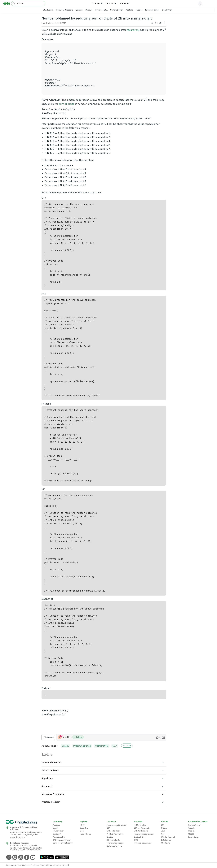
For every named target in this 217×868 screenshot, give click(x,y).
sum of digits (66, 104)
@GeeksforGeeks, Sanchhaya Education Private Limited (29, 865)
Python (164, 828)
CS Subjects (165, 843)
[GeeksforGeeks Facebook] (26, 857)
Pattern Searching (82, 746)
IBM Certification (140, 825)
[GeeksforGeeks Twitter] (20, 857)
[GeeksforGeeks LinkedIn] (9, 857)
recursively (133, 30)
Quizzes (79, 10)
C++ (163, 834)
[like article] (158, 737)
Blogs (82, 831)
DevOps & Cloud (140, 837)
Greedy (65, 746)
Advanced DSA (101, 10)
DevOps (110, 837)
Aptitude (129, 10)
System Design (117, 10)
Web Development (141, 831)
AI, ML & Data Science (115, 834)
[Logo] (7, 3)
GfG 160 (191, 834)
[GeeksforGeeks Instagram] (14, 857)
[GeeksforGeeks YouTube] (32, 857)
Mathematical (102, 746)
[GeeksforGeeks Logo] (27, 823)
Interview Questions (65, 10)
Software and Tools (114, 846)
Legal (55, 828)
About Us (56, 825)
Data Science (166, 840)
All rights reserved (61, 865)
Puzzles (139, 10)
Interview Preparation (115, 843)
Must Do (89, 10)
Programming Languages (117, 825)
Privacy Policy (58, 831)
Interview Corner (152, 10)
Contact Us (57, 834)
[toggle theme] (200, 3)
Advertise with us (59, 837)
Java (163, 831)
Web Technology (113, 831)
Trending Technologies (143, 843)
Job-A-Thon (84, 828)
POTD (82, 825)
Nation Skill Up (85, 834)
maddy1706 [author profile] (68, 737)
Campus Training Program (63, 843)
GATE (136, 840)
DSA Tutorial (48, 10)
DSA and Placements (142, 828)
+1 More (127, 745)
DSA (115, 746)
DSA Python (167, 10)
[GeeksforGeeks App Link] (47, 858)
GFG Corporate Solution (62, 840)
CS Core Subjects (113, 840)
